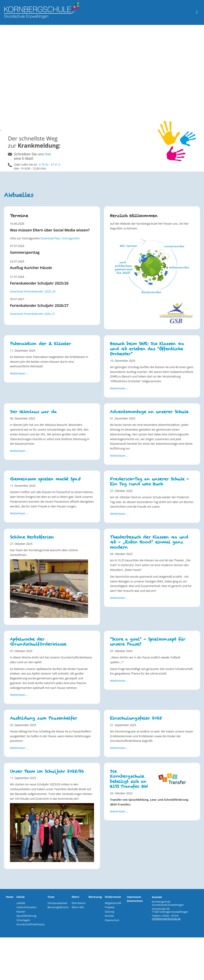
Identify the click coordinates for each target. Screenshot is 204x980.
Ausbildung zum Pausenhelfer (44, 718)
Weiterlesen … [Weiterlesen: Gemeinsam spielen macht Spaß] (19, 513)
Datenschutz (112, 920)
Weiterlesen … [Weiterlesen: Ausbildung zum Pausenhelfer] (19, 748)
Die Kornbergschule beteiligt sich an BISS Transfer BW (129, 779)
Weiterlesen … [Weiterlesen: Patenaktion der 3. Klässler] (19, 373)
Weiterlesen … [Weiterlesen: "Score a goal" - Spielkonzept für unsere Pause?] (119, 681)
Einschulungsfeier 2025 (136, 718)
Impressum (134, 897)
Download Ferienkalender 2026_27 (32, 314)
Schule (20, 897)
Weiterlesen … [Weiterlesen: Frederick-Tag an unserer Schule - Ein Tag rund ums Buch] (119, 514)
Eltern (76, 897)
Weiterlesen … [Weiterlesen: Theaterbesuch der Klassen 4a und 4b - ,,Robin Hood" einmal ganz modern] (119, 598)
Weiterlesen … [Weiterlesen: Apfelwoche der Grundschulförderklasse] (19, 695)
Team (51, 897)
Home (10, 897)
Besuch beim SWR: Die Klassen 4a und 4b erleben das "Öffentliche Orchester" (147, 349)
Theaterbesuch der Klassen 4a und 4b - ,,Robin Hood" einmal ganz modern (149, 542)
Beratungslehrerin (58, 907)
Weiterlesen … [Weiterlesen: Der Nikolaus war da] (19, 451)
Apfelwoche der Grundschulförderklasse (38, 642)
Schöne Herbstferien (32, 537)
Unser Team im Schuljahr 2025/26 (47, 771)
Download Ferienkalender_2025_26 (33, 291)
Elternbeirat (79, 903)
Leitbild (21, 903)
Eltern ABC (78, 907)
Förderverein (113, 897)
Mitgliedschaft (113, 903)
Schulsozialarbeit (57, 903)
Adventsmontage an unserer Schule (149, 412)
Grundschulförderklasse (30, 924)
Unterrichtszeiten (26, 907)
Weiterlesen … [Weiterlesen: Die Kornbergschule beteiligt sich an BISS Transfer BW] (119, 811)
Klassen (21, 912)
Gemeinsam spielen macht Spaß (45, 479)
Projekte (110, 907)
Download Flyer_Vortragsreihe (60, 238)
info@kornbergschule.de (166, 919)
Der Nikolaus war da (33, 412)
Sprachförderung (26, 916)
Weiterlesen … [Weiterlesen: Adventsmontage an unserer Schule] (119, 456)
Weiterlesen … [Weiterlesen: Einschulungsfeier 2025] (119, 748)
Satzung (109, 912)
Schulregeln (23, 920)
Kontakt (109, 916)
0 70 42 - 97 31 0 (50, 164)
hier (48, 154)
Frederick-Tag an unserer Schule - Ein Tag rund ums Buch (149, 482)
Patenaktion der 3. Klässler (40, 344)
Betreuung (95, 897)
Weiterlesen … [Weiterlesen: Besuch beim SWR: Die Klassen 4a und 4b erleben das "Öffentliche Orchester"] (119, 388)
